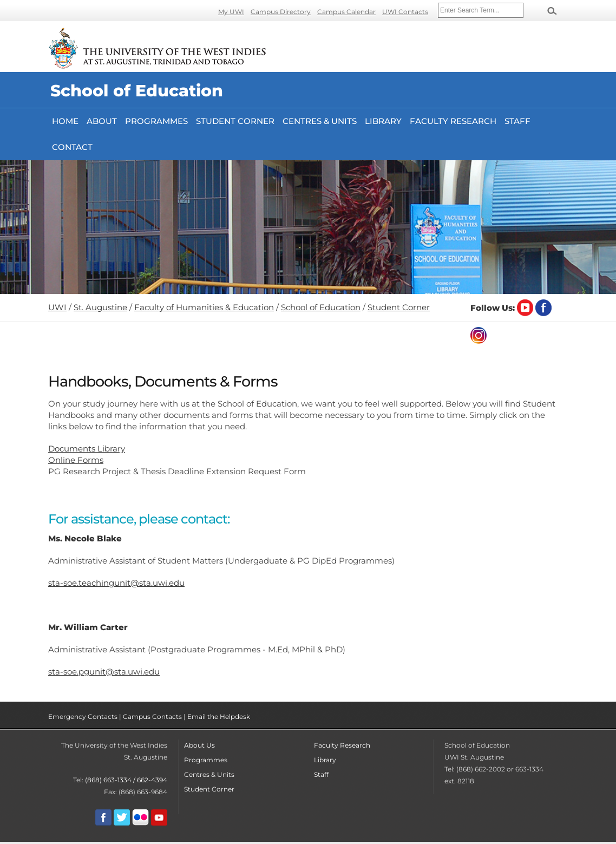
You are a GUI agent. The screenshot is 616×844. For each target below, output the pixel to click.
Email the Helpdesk (219, 717)
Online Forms (76, 460)
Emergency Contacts (83, 717)
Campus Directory (281, 12)
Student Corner (235, 121)
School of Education (321, 307)
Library (383, 121)
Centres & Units (320, 121)
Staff (517, 121)
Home (65, 121)
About (102, 121)
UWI (57, 307)
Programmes (156, 121)
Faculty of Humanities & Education (204, 307)
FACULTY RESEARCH (453, 121)
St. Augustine (100, 307)
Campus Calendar (346, 12)
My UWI (231, 12)
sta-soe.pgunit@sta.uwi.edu (104, 672)
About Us (199, 745)
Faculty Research (342, 745)
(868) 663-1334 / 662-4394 (126, 780)
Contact (72, 147)
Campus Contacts (152, 717)
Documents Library (87, 449)
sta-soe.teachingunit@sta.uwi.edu (116, 583)
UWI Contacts (405, 12)
